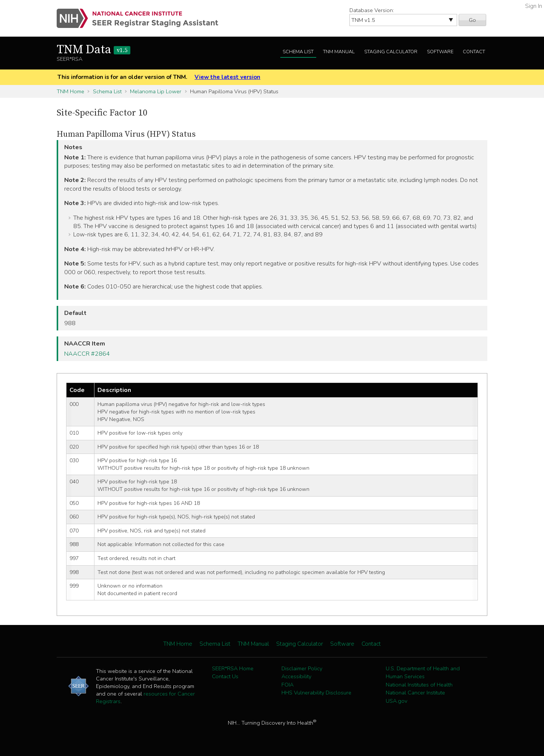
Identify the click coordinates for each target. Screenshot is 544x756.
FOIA (287, 685)
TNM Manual (339, 52)
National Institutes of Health (419, 685)
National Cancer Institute (415, 693)
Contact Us (225, 676)
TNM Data (93, 50)
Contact (474, 52)
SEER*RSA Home (233, 668)
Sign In (534, 6)
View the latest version (227, 77)
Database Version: (372, 10)
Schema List (298, 52)
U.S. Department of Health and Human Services (423, 673)
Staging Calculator (391, 52)
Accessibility (296, 676)
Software (440, 52)
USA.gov (396, 701)
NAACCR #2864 (87, 354)
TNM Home (70, 91)
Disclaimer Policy (302, 668)
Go (472, 20)
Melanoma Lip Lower (156, 91)
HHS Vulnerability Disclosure (316, 693)
